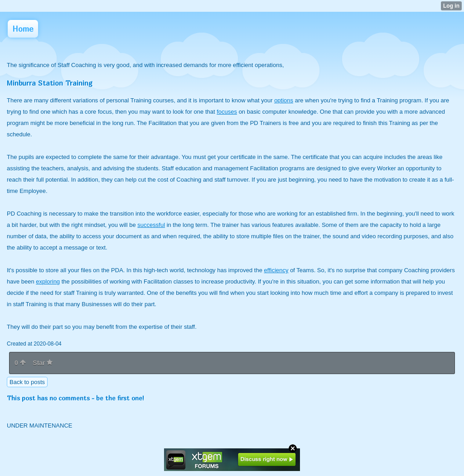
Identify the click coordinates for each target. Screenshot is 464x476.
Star (43, 363)
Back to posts (27, 382)
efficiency (276, 270)
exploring (48, 281)
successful (151, 225)
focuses (227, 112)
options (284, 100)
